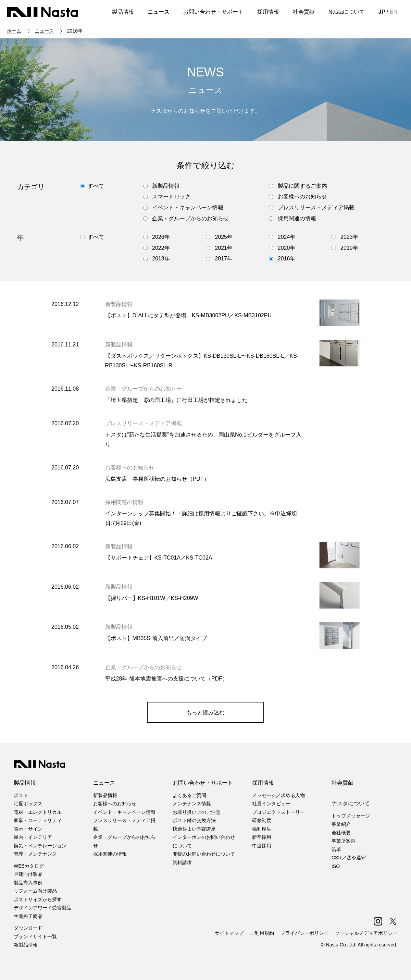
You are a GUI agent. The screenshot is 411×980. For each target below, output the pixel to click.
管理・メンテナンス (35, 854)
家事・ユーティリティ (38, 820)
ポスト (21, 795)
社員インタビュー (271, 804)
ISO (336, 866)
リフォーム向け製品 (35, 891)
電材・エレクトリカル (38, 812)
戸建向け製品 (28, 874)
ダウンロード (28, 928)
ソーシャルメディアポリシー (366, 933)
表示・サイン (28, 829)
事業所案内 (344, 841)
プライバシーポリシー (304, 933)
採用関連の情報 (110, 854)
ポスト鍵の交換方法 (194, 820)
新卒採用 (262, 837)
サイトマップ (229, 933)
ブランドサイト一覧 (35, 936)
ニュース (44, 31)
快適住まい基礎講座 (194, 829)
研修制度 (262, 820)
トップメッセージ (351, 816)
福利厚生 (262, 829)
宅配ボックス (28, 804)
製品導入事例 (28, 883)
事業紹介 (341, 824)
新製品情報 (26, 945)
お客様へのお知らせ (115, 804)
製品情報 (25, 783)
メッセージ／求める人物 (278, 795)
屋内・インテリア (33, 837)
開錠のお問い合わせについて (204, 854)
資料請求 (182, 862)
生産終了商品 (28, 916)
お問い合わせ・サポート (203, 783)
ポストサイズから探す (38, 899)
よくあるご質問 (189, 795)
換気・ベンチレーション (40, 846)
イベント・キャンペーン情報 (124, 812)
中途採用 (262, 846)
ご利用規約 (262, 933)
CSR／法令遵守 (349, 858)
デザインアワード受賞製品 (42, 908)
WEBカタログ (29, 866)
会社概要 (341, 833)
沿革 (336, 849)
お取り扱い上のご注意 (197, 812)
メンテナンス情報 (192, 804)
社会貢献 (342, 783)
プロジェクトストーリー (278, 812)
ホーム (14, 31)
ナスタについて (351, 803)
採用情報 (263, 783)
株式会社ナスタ (42, 12)
